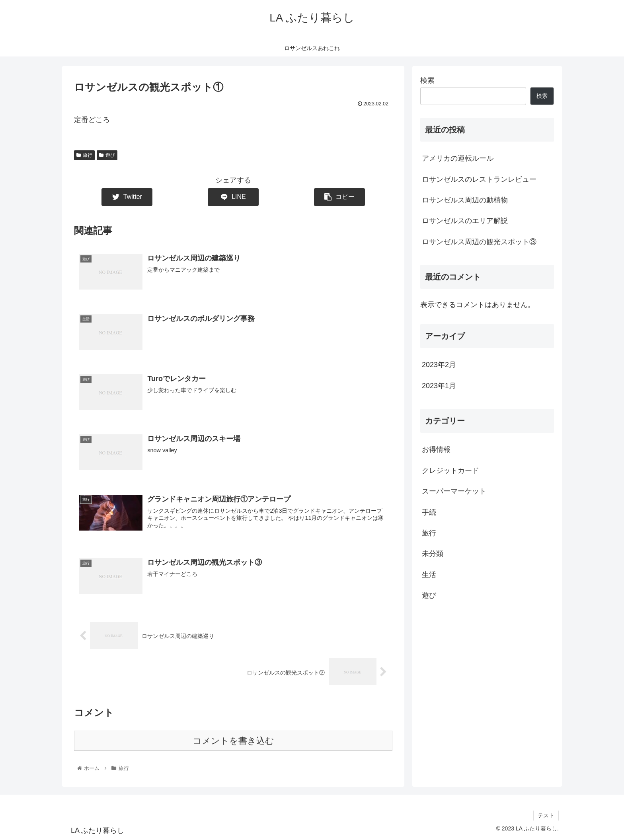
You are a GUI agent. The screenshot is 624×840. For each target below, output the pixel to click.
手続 (429, 512)
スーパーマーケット (454, 491)
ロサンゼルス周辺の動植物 (465, 200)
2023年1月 (439, 386)
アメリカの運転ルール (458, 158)
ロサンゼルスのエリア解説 (465, 221)
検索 (427, 80)
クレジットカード (450, 471)
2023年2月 (439, 365)
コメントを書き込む (233, 741)
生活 (429, 575)
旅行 (84, 155)
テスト (546, 815)
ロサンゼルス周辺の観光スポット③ (479, 242)
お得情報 (436, 449)
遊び (107, 155)
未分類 (433, 554)
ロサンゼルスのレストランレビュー (479, 179)
